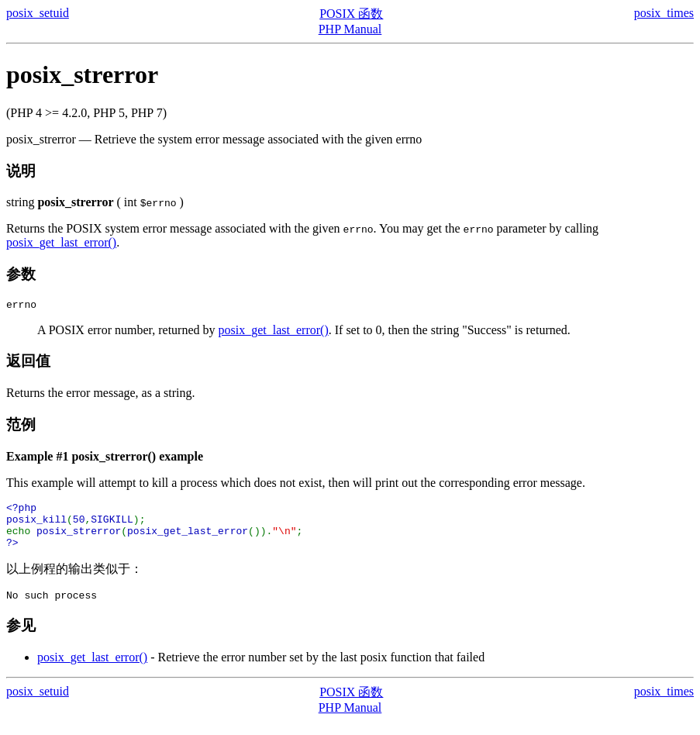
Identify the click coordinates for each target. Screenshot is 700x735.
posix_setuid (38, 13)
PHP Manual (350, 29)
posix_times (664, 13)
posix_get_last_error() (61, 242)
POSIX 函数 (351, 14)
